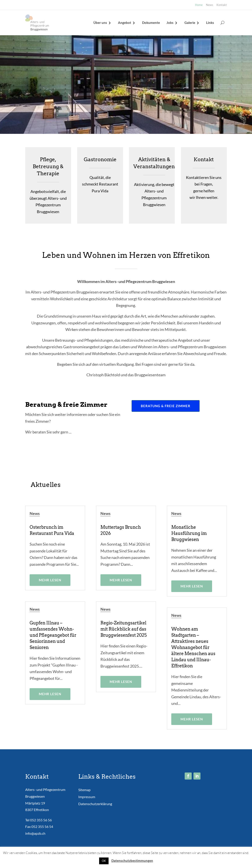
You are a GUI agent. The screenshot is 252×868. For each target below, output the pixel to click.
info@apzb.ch (35, 833)
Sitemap (84, 790)
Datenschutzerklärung (95, 804)
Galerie (190, 23)
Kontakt (222, 5)
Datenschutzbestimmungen (132, 861)
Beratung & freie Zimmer (166, 406)
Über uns (100, 23)
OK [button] (104, 861)
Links (210, 23)
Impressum (87, 797)
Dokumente (151, 23)
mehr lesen (50, 580)
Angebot (125, 23)
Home (199, 5)
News (210, 5)
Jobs (170, 23)
